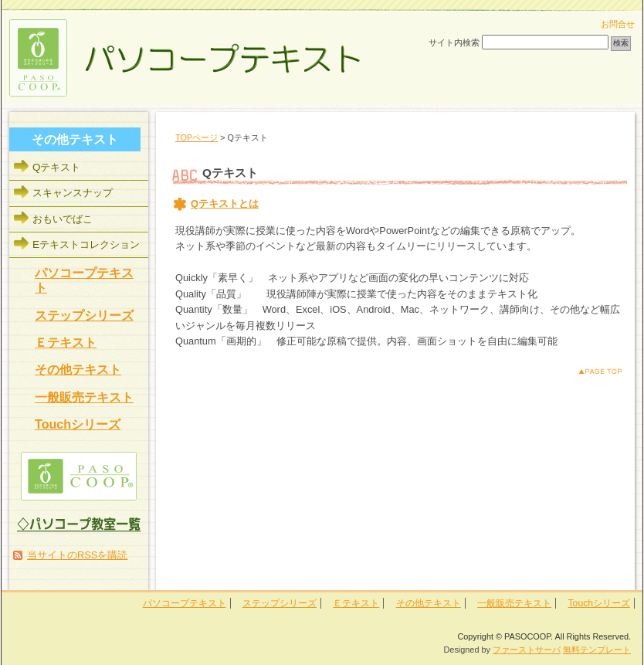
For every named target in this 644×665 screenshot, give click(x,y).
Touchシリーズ (78, 424)
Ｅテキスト (66, 342)
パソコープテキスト (185, 603)
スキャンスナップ (73, 193)
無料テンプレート (597, 650)
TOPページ (197, 137)
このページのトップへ (588, 371)
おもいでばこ (63, 219)
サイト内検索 (454, 42)
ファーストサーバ (527, 650)
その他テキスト (78, 369)
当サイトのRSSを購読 (77, 555)
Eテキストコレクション (86, 244)
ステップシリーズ (84, 315)
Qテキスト (56, 167)
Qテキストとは (225, 204)
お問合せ (618, 24)
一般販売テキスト (84, 397)
